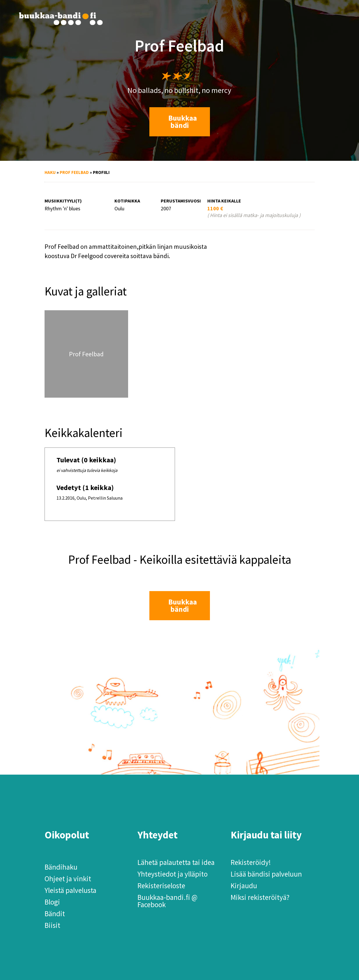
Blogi (52, 902)
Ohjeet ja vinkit (68, 879)
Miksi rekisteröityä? (260, 897)
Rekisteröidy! (251, 862)
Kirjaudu (244, 886)
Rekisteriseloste (161, 886)
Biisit (52, 925)
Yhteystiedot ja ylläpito (173, 874)
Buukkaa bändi (183, 122)
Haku (50, 172)
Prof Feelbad (74, 172)
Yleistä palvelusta (70, 890)
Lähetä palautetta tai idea (176, 862)
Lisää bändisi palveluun (266, 874)
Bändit (55, 914)
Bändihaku (61, 867)
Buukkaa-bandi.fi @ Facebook (167, 901)
